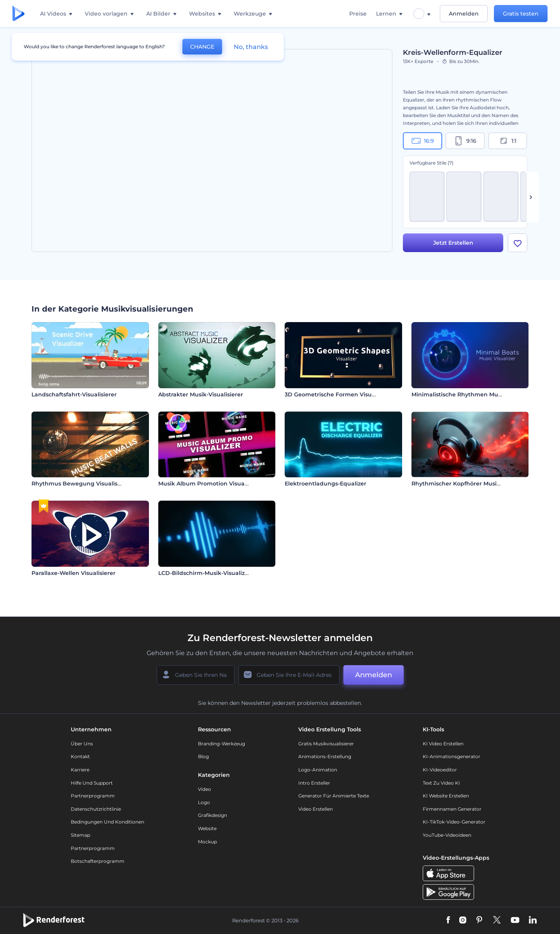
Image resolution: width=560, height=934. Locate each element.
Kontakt (80, 756)
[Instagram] (463, 920)
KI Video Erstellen (443, 744)
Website (207, 828)
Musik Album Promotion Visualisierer (211, 484)
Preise (358, 14)
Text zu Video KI (441, 783)
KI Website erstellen (446, 796)
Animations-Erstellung (325, 756)
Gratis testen (521, 14)
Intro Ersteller (314, 783)
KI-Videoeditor (440, 770)
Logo (204, 802)
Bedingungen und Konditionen (108, 822)
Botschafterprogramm (98, 861)
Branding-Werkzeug (221, 744)
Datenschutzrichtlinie (96, 809)
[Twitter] (497, 920)
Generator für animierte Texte (334, 796)
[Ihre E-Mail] (289, 675)
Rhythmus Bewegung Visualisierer (81, 484)
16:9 (423, 141)
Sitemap (80, 835)
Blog (203, 756)
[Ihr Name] (196, 675)
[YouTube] (515, 920)
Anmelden (464, 14)
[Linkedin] (533, 920)
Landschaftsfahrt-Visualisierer (74, 394)
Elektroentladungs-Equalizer (325, 484)
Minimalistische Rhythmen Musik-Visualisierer (477, 394)
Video (205, 789)
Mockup (207, 842)
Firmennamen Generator (452, 809)
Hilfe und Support (92, 783)
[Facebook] (448, 920)
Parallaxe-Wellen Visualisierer (73, 573)
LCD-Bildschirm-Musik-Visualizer (204, 573)
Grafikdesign (213, 815)
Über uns (82, 744)
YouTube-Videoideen (447, 835)
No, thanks (251, 47)
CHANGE (202, 47)
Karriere (80, 770)
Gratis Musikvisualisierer (326, 744)
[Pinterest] (479, 920)
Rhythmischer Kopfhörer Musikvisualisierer (473, 484)
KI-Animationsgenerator (451, 756)
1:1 (508, 141)
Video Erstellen (316, 809)
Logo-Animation (318, 770)
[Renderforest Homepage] (18, 14)
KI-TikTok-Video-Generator (454, 822)
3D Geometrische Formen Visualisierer (339, 394)
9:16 (465, 141)
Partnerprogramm (93, 796)
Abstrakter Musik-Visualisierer (201, 394)
